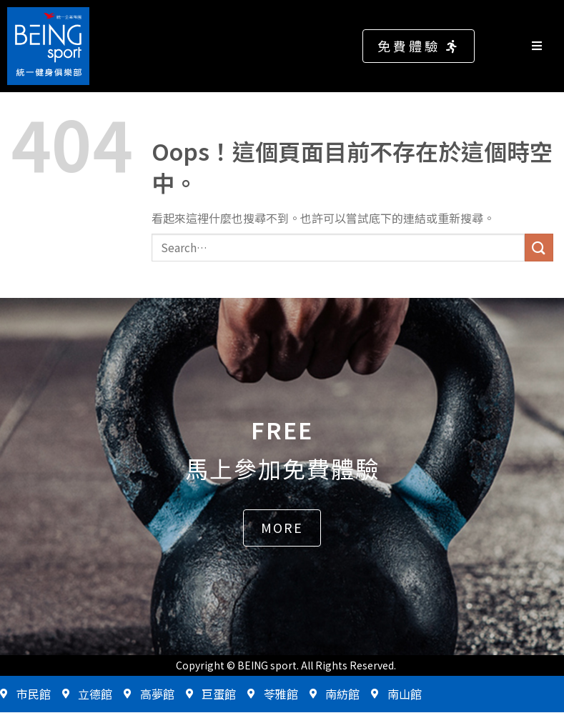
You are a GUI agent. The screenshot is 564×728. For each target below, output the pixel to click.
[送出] (539, 248)
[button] (419, 46)
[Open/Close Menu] (544, 46)
